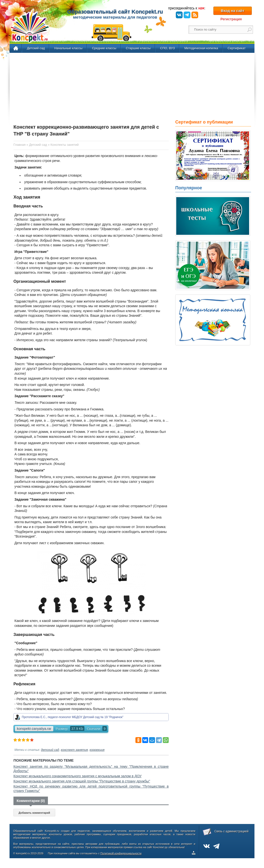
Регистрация (231, 19)
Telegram (187, 15)
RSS (195, 15)
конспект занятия (74, 750)
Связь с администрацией (231, 831)
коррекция (97, 750)
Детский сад (36, 48)
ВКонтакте (179, 15)
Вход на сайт (232, 11)
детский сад (50, 750)
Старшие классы (138, 48)
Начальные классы (68, 48)
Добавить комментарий (34, 813)
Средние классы (104, 48)
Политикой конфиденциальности (121, 853)
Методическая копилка (201, 48)
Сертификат (237, 48)
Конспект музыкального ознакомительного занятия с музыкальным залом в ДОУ (77, 776)
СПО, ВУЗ (167, 48)
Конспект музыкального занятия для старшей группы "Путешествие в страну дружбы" (82, 781)
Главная (16, 48)
